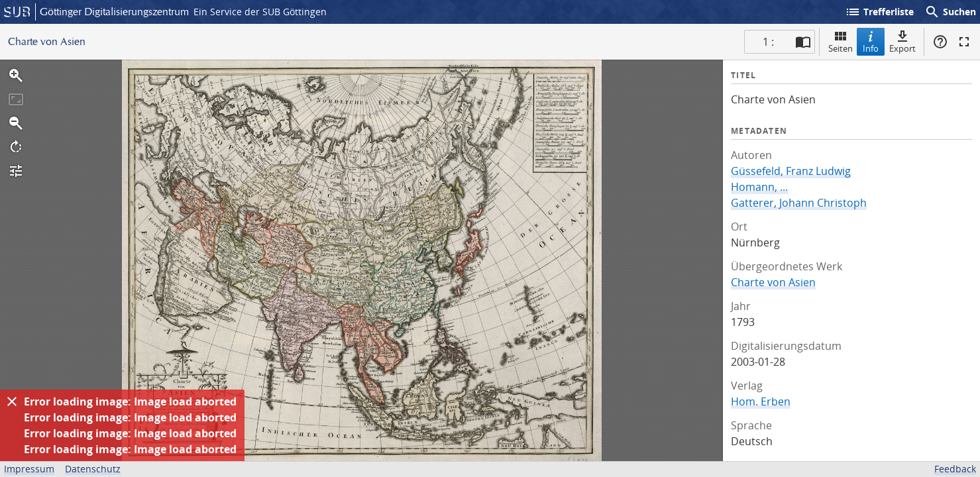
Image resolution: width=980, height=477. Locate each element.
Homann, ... (759, 187)
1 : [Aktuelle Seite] (768, 42)
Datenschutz (93, 469)
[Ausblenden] (12, 401)
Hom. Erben (761, 401)
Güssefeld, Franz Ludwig (791, 171)
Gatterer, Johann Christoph (799, 203)
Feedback (955, 469)
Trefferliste (879, 12)
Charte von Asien (773, 282)
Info (871, 41)
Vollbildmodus (964, 42)
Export (902, 41)
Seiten (841, 41)
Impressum (29, 469)
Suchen (950, 12)
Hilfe (940, 42)
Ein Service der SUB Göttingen (260, 12)
